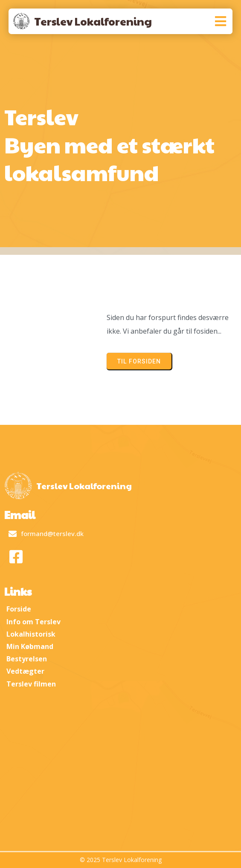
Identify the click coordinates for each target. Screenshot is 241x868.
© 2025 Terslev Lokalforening (121, 860)
